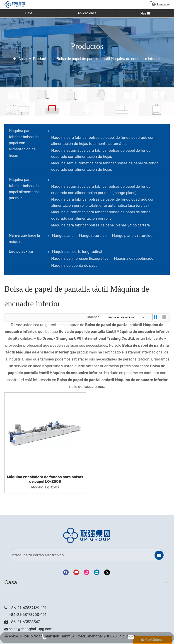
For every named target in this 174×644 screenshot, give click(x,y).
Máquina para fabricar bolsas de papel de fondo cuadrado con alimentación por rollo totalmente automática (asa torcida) (103, 202)
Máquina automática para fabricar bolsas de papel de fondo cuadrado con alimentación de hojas (101, 154)
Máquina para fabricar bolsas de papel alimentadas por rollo (24, 189)
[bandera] (87, 102)
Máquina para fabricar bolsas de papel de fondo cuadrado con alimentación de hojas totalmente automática (103, 141)
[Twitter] (107, 572)
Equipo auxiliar (21, 251)
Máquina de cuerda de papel (75, 266)
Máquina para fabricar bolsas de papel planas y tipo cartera (100, 225)
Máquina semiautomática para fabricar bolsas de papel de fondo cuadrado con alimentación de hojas (105, 166)
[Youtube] (76, 572)
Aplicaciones (87, 13)
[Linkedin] (97, 572)
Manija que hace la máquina (24, 238)
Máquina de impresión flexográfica (80, 258)
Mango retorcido (93, 236)
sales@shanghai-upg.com (31, 629)
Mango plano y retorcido (132, 236)
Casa (29, 13)
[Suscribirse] (159, 555)
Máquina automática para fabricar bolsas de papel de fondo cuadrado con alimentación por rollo (101, 215)
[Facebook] (66, 572)
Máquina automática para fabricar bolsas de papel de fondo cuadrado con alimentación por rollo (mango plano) (101, 190)
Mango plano (63, 236)
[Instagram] (86, 572)
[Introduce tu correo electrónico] (79, 555)
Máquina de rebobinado (134, 258)
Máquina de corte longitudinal (77, 252)
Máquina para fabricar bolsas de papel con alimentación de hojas (24, 143)
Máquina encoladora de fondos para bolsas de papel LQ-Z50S (45, 479)
